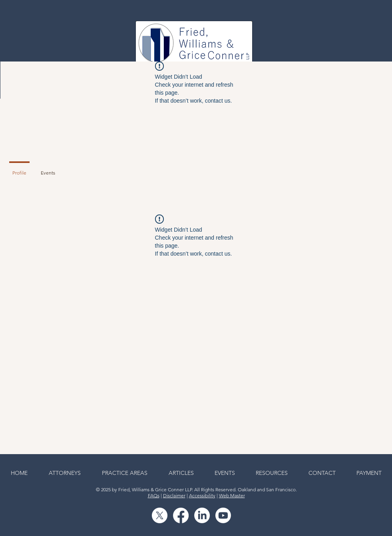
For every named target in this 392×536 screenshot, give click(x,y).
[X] (160, 515)
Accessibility (202, 495)
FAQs (154, 495)
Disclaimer (174, 495)
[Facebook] (181, 515)
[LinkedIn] (202, 515)
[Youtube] (223, 515)
